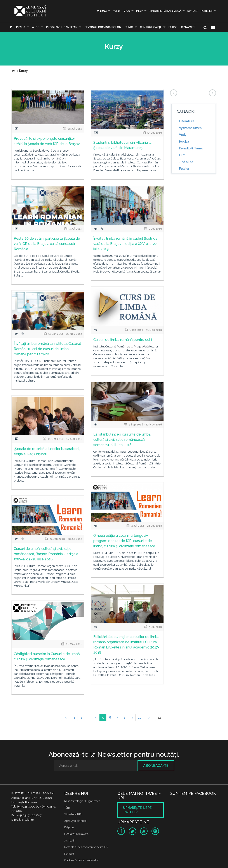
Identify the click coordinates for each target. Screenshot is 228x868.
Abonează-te (156, 766)
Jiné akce (186, 162)
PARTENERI (207, 11)
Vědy (183, 135)
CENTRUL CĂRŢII (151, 27)
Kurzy (117, 11)
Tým (67, 808)
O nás (127, 11)
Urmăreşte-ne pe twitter (137, 810)
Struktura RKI (73, 814)
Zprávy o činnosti (75, 821)
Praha (21, 27)
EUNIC (129, 27)
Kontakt (193, 11)
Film (182, 155)
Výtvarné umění (191, 128)
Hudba (184, 142)
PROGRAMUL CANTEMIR (62, 27)
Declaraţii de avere (76, 834)
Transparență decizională (165, 11)
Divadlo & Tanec (191, 148)
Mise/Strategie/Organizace (82, 801)
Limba (102, 11)
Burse (173, 27)
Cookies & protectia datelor (81, 860)
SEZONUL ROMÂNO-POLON (103, 27)
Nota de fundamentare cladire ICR (86, 847)
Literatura (187, 121)
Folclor (184, 169)
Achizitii (69, 841)
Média (140, 11)
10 (140, 717)
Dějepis (69, 827)
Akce (36, 27)
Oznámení (188, 27)
